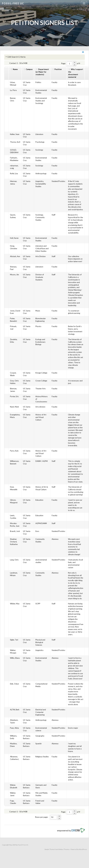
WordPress (83, 849)
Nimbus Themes (64, 849)
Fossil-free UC (13, 3)
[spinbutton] (70, 64)
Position (58, 69)
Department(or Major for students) (42, 72)
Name (15, 69)
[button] (75, 62)
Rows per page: (42, 817)
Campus (29, 69)
